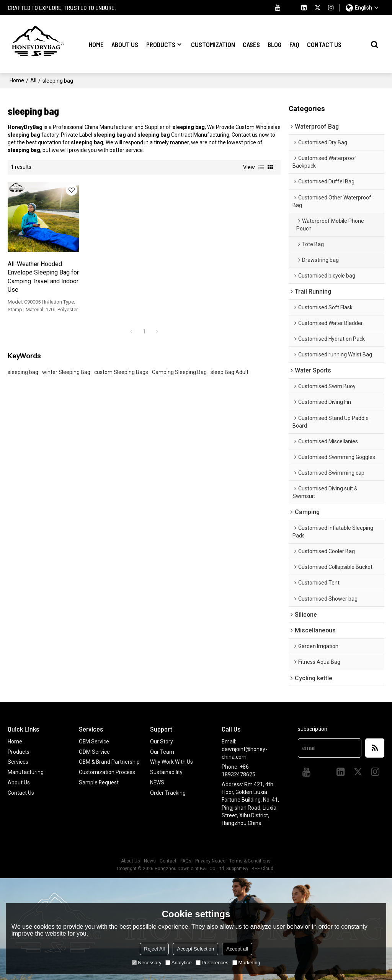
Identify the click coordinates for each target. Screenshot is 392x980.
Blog (274, 44)
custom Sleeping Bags (121, 363)
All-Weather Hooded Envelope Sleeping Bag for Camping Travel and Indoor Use (39, 268)
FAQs (186, 861)
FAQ (294, 44)
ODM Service (94, 751)
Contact (168, 861)
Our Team (162, 751)
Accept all (237, 949)
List (261, 167)
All (33, 80)
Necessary (146, 963)
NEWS (157, 782)
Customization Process (107, 779)
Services (18, 761)
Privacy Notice (210, 861)
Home (96, 44)
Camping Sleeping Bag (179, 363)
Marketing (246, 963)
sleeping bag (23, 363)
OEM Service (94, 742)
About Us (125, 44)
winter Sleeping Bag (66, 363)
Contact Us (324, 44)
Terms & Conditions (250, 861)
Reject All (154, 949)
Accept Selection (195, 949)
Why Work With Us (171, 761)
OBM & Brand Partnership (95, 765)
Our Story (162, 742)
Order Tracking (168, 792)
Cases (251, 44)
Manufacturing (26, 772)
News (150, 861)
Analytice (179, 963)
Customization (213, 44)
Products (161, 44)
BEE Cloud (262, 869)
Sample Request (99, 789)
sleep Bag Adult (229, 363)
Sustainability (166, 772)
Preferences (212, 963)
